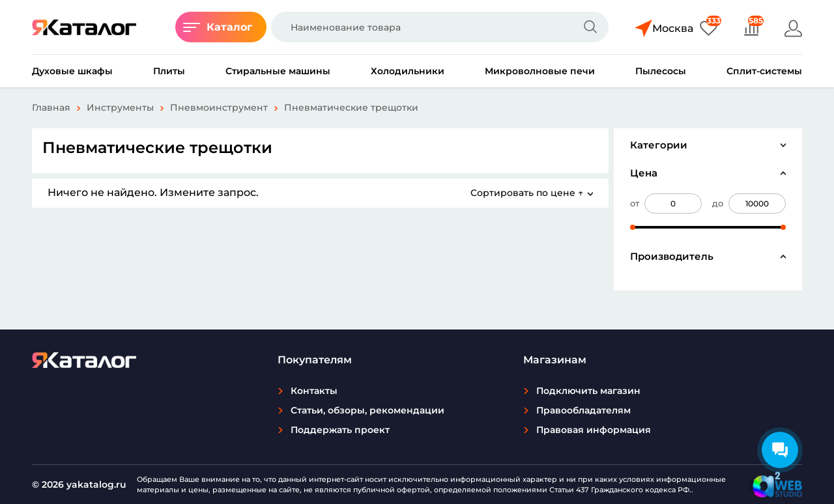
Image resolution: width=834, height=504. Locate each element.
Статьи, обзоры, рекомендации (367, 410)
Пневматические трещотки (351, 107)
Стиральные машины (278, 71)
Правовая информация (594, 430)
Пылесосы (661, 71)
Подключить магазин (588, 391)
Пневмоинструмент (219, 107)
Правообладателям (583, 410)
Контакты (314, 391)
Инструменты (120, 107)
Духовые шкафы (72, 71)
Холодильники (408, 71)
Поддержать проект (340, 430)
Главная (51, 107)
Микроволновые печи (540, 71)
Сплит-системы (764, 71)
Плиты (169, 71)
